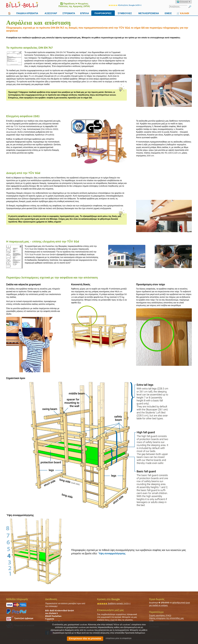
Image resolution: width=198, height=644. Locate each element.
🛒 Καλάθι (183, 13)
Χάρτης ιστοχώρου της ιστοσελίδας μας (166, 618)
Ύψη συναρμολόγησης (112, 553)
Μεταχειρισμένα (149, 13)
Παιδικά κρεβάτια (27, 13)
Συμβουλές (125, 13)
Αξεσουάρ (51, 13)
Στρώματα (69, 13)
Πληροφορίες (103, 13)
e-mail (111, 620)
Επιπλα (85, 13)
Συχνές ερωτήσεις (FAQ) (160, 615)
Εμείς (168, 13)
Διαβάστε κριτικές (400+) (114, 604)
